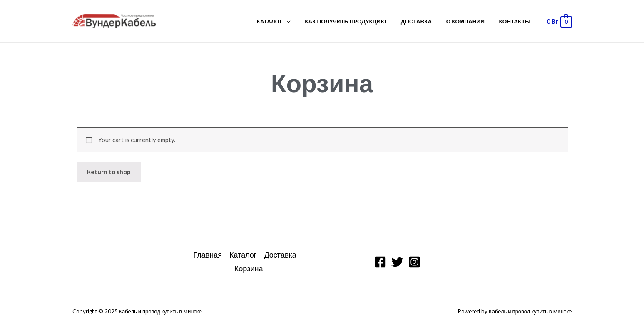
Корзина (249, 268)
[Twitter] (397, 262)
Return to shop (109, 172)
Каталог (284, 21)
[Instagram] (414, 262)
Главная (208, 255)
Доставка (424, 21)
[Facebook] (380, 262)
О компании (470, 21)
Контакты (516, 21)
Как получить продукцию (357, 21)
